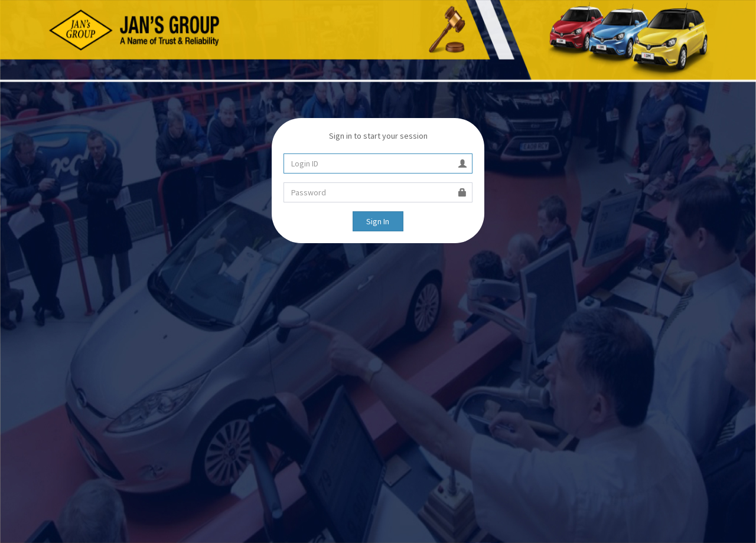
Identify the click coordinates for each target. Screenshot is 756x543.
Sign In (378, 221)
